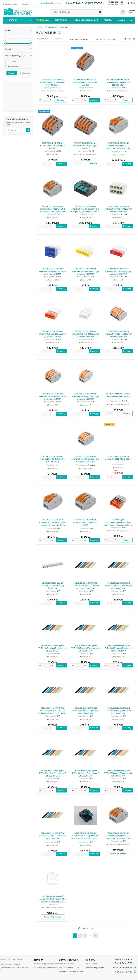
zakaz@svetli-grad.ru (50, 3)
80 (114, 39)
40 (109, 39)
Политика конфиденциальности (46, 964)
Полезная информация (95, 968)
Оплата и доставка (69, 960)
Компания (38, 960)
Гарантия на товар (67, 964)
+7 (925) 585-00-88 (115, 2)
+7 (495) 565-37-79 (123, 963)
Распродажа (42, 20)
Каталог (13, 20)
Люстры (108, 20)
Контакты (90, 960)
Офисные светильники (86, 20)
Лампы (122, 20)
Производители (92, 964)
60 (112, 39)
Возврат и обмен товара (69, 968)
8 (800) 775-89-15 (123, 960)
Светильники (62, 20)
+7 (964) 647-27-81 (115, 5)
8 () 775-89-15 (74, 3)
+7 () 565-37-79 (94, 3)
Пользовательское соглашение (45, 968)
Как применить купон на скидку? (72, 971)
